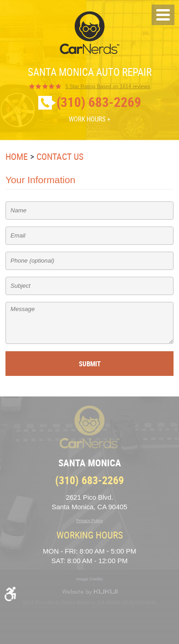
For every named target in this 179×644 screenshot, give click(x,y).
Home (17, 156)
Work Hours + (89, 119)
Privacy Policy (89, 521)
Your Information (40, 180)
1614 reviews (108, 87)
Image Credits (89, 579)
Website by (90, 592)
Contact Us (60, 156)
